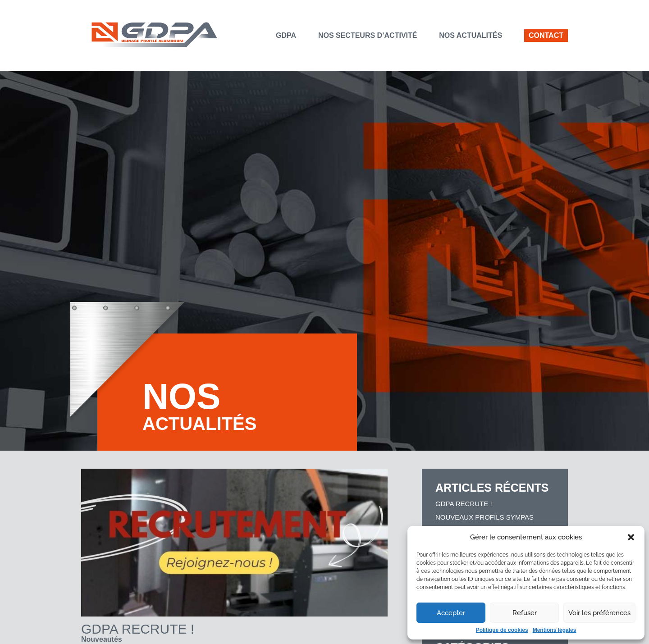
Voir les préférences (599, 613)
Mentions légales (555, 630)
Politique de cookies (502, 630)
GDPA (286, 36)
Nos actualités (471, 36)
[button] (631, 537)
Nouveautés (102, 639)
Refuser (525, 613)
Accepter (451, 613)
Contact (546, 35)
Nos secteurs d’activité (368, 36)
